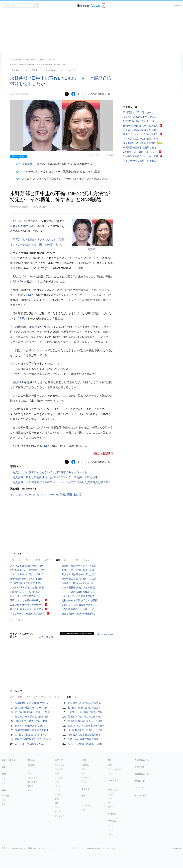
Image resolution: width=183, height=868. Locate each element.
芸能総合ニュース (45, 59)
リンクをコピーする (80, 94)
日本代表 (59, 769)
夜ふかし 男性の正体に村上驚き (27, 609)
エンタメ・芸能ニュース (52, 70)
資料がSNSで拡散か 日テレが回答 (79, 600)
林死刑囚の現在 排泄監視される (140, 147)
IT (50, 697)
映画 (84, 796)
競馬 (57, 799)
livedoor (178, 6)
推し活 (77, 495)
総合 (12, 697)
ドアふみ (104, 6)
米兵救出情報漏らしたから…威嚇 (141, 156)
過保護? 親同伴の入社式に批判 (139, 121)
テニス (58, 790)
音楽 (83, 769)
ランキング (140, 767)
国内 (20, 560)
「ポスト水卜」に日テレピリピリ (27, 574)
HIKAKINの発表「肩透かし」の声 (79, 579)
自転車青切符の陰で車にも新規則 (141, 126)
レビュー (85, 801)
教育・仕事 (113, 790)
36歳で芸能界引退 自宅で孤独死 (32, 730)
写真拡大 (92, 249)
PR (30, 790)
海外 (28, 560)
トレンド (88, 560)
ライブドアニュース (89, 6)
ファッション (114, 773)
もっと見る (17, 620)
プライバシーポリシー (48, 848)
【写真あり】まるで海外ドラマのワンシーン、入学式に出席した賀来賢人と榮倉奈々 (61, 482)
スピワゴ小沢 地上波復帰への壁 (27, 566)
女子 (78, 560)
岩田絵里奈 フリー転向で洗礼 (25, 592)
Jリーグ (58, 773)
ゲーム (111, 830)
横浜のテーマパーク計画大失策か (141, 134)
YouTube (112, 814)
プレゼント (86, 805)
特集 (83, 810)
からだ (111, 794)
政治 (28, 697)
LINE (25, 70)
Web (30, 773)
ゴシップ (70, 70)
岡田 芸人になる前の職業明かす (27, 600)
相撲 (57, 803)
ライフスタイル (115, 769)
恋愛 (110, 765)
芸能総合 (85, 765)
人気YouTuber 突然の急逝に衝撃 (27, 587)
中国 (3, 804)
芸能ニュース (30, 59)
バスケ (58, 807)
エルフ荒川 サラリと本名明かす (27, 605)
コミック (112, 835)
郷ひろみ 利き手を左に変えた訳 (78, 574)
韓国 (3, 800)
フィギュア (59, 816)
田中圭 (35, 70)
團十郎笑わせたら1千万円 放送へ (27, 579)
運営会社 (6, 848)
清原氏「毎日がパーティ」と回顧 (79, 566)
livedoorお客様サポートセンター (102, 848)
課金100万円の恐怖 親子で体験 (139, 143)
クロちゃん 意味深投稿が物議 (77, 605)
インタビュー (141, 788)
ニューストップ (16, 59)
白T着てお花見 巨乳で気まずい (26, 583)
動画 (69, 495)
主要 (12, 560)
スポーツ (48, 560)
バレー (58, 812)
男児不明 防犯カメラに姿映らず (32, 726)
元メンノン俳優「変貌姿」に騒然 (85, 744)
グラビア (85, 778)
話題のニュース (142, 774)
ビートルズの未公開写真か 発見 (78, 592)
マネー (111, 798)
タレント (38, 495)
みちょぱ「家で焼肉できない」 (26, 596)
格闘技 (58, 795)
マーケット (33, 769)
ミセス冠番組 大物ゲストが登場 (78, 587)
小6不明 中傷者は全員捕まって (78, 609)
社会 (3, 779)
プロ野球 (59, 778)
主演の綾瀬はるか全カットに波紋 (85, 721)
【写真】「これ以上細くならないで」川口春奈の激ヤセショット (49, 472)
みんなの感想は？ (97, 94)
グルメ (111, 807)
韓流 (83, 773)
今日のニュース (142, 760)
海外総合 (5, 796)
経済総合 (32, 765)
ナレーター (52, 495)
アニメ (111, 826)
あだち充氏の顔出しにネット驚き (32, 712)
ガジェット (33, 778)
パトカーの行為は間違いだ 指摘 (140, 130)
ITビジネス (33, 782)
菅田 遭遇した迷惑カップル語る (84, 703)
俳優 (62, 495)
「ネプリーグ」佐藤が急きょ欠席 (27, 614)
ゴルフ (58, 786)
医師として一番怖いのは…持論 (78, 570)
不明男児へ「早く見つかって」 (139, 112)
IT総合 (31, 786)
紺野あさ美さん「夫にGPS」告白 (28, 570)
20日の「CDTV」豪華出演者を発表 (86, 726)
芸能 (58, 560)
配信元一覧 (140, 781)
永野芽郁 (15, 70)
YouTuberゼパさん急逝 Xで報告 (78, 596)
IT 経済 (37, 560)
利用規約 (32, 848)
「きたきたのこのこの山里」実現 (141, 139)
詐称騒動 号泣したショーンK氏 (31, 708)
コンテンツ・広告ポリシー (73, 848)
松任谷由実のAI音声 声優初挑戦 (78, 614)
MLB (57, 782)
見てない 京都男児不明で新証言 (140, 117)
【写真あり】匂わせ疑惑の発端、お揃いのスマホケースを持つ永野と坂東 (54, 477)
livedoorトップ (19, 848)
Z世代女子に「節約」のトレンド (140, 152)
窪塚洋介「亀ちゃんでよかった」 (79, 583)
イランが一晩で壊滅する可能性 (139, 161)
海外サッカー (60, 765)
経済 (43, 697)
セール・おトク (142, 795)
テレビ (84, 782)
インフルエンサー (21, 495)
